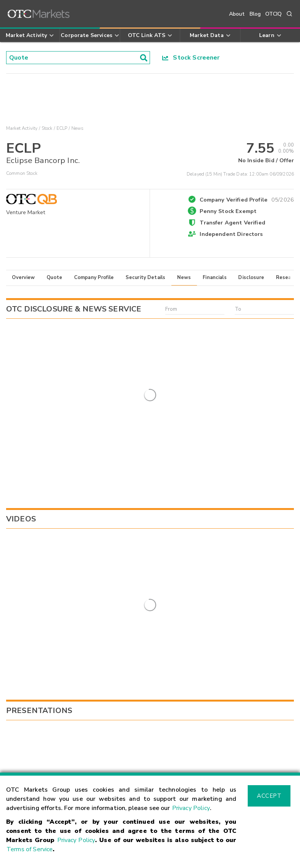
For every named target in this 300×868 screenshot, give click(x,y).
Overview (23, 278)
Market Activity (22, 128)
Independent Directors (231, 234)
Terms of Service (30, 849)
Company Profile (94, 278)
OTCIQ (273, 14)
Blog (255, 14)
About (237, 14)
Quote (54, 278)
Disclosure (251, 278)
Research (287, 278)
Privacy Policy (191, 808)
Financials (215, 278)
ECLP (62, 128)
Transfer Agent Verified (232, 223)
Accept (269, 796)
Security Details (145, 278)
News (184, 278)
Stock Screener (191, 58)
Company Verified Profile (247, 198)
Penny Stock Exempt (228, 211)
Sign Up (110, 651)
